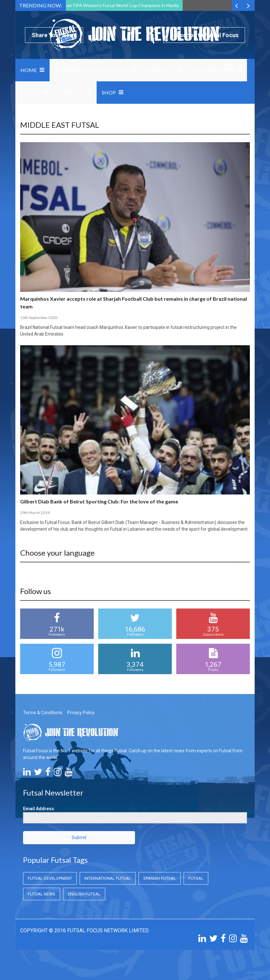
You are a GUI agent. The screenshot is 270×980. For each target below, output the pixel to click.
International (213, 70)
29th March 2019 (35, 513)
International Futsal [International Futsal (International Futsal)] (108, 878)
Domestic (161, 70)
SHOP (109, 92)
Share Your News (54, 35)
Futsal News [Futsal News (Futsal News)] (42, 894)
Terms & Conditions (43, 713)
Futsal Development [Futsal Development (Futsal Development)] (50, 878)
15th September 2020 (39, 318)
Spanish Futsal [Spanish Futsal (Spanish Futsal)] (160, 878)
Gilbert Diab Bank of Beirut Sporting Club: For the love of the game (99, 501)
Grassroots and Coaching (92, 70)
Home (29, 70)
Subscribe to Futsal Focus (204, 35)
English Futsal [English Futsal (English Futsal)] (84, 894)
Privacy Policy (81, 713)
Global (30, 92)
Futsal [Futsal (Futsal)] (196, 878)
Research (71, 92)
